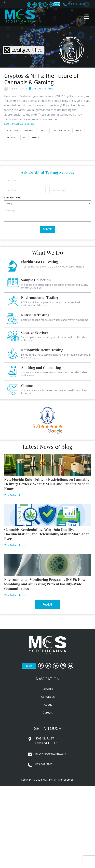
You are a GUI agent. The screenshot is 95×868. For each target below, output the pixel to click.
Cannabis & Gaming (41, 89)
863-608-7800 (44, 764)
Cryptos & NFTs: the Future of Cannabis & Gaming (41, 79)
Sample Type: (13, 198)
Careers (48, 713)
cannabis (28, 131)
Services (48, 689)
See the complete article (19, 124)
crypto (42, 131)
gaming (78, 131)
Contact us (48, 697)
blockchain (12, 131)
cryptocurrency (60, 131)
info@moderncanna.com (51, 754)
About (48, 705)
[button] (86, 17)
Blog (57, 4)
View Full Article (13, 495)
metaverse (12, 137)
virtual (36, 137)
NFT (25, 137)
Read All (47, 604)
